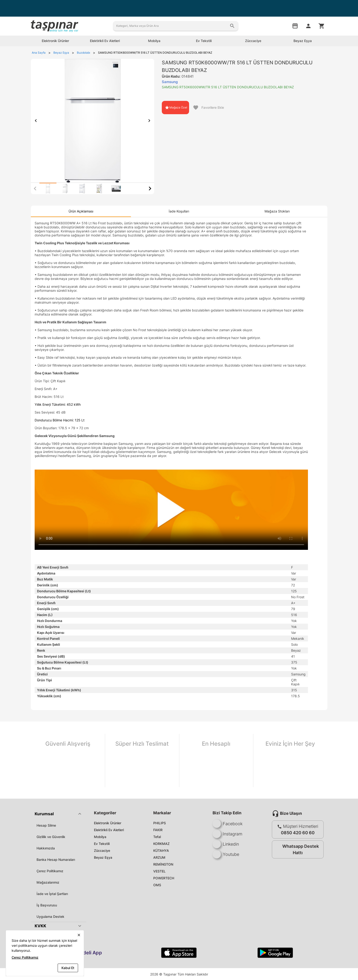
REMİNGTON (163, 864)
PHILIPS (160, 823)
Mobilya (100, 837)
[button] (59, 814)
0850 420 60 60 (298, 833)
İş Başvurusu (47, 905)
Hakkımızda (46, 848)
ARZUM (159, 857)
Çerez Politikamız (50, 871)
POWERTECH (164, 878)
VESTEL (159, 871)
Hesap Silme (46, 825)
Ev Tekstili (102, 844)
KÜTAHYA (161, 850)
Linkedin (226, 844)
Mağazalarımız (48, 882)
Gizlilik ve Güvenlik (51, 837)
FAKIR (158, 830)
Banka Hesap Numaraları (56, 860)
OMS (157, 885)
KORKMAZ (161, 844)
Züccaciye (102, 850)
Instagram (227, 834)
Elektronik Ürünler (108, 823)
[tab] (48, 188)
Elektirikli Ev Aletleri (109, 830)
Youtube (226, 854)
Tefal (157, 837)
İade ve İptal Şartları (52, 894)
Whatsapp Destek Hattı (297, 849)
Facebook (228, 824)
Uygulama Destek (50, 916)
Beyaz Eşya (103, 857)
